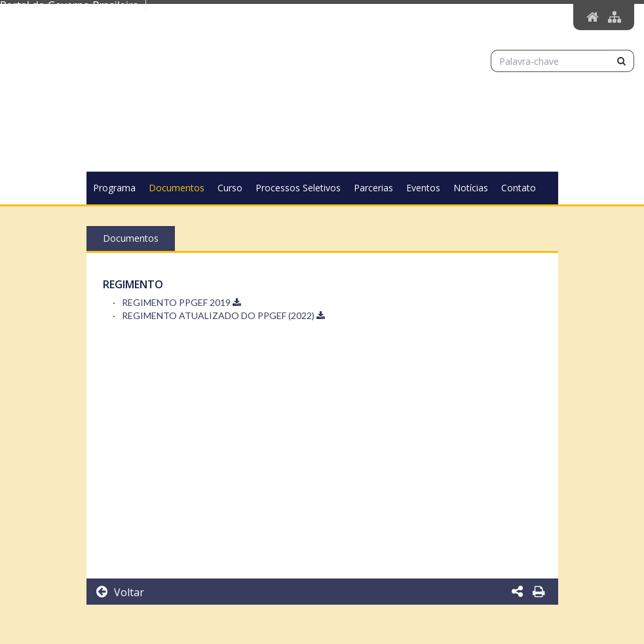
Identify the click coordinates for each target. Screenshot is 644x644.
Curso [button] (230, 188)
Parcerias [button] (373, 188)
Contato (519, 188)
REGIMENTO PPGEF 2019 (181, 302)
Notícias (471, 188)
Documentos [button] (177, 188)
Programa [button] (114, 188)
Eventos (423, 188)
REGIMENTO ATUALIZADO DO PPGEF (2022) (223, 315)
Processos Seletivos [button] (298, 188)
